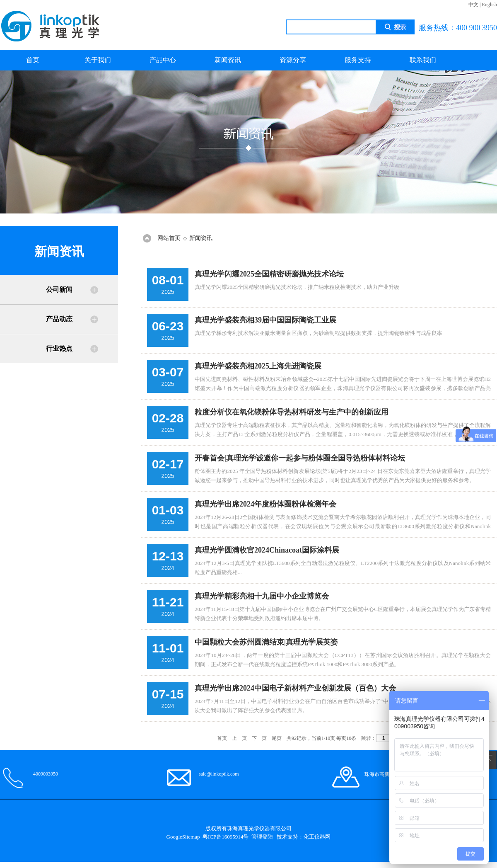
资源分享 (293, 60)
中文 (473, 5)
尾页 (277, 738)
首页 (33, 60)
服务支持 (358, 60)
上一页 (239, 738)
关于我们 (98, 60)
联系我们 (423, 60)
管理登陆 (262, 837)
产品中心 (163, 60)
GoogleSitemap (183, 837)
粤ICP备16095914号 (226, 837)
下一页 (259, 738)
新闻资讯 (228, 60)
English (489, 5)
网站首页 (169, 238)
